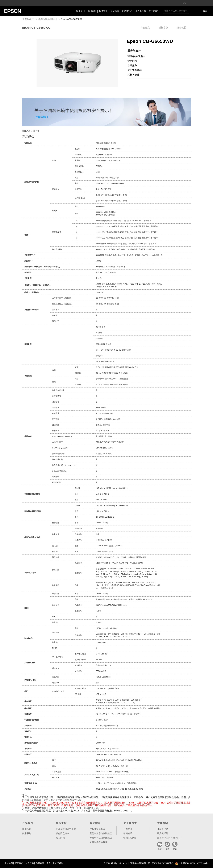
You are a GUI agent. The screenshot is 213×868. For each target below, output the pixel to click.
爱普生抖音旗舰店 (99, 842)
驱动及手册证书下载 (66, 829)
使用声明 (40, 863)
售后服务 (132, 65)
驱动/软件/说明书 (136, 56)
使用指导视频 (135, 70)
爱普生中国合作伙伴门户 (169, 838)
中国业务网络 (130, 838)
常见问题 (132, 61)
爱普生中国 (28, 19)
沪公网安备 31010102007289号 (191, 863)
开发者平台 (127, 11)
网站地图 (9, 863)
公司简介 (128, 829)
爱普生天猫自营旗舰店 (101, 838)
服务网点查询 (63, 833)
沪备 (163, 863)
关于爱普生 (154, 11)
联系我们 (19, 863)
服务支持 (103, 11)
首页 (205, 11)
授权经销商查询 (97, 829)
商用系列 (92, 11)
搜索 (192, 11)
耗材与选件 (133, 75)
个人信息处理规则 (55, 863)
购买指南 (115, 11)
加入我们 (30, 863)
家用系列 (80, 11)
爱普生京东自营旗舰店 (101, 833)
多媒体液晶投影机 (47, 19)
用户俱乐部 (141, 11)
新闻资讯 (128, 833)
